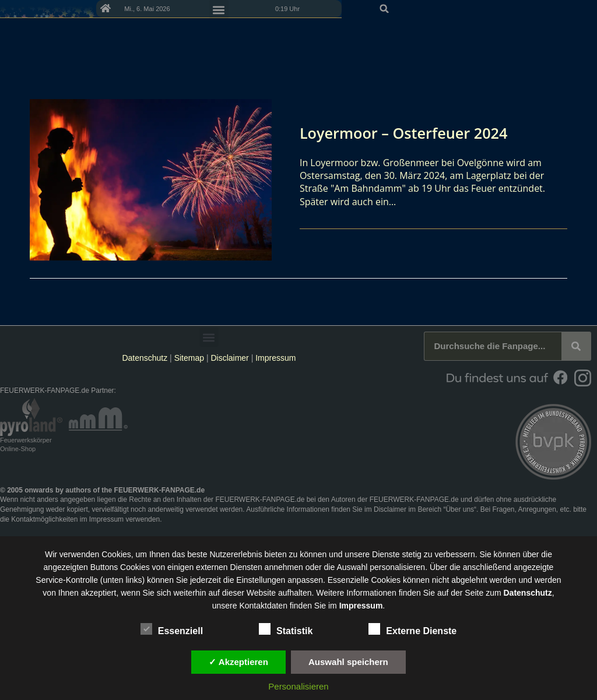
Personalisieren (298, 686)
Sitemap (190, 358)
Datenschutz (145, 358)
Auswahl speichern (348, 662)
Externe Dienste (412, 629)
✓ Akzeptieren (238, 662)
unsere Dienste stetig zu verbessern (410, 554)
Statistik (286, 629)
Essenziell (172, 629)
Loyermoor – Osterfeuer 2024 (415, 132)
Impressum (275, 358)
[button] (584, 9)
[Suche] (576, 346)
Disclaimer (229, 358)
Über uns (460, 509)
